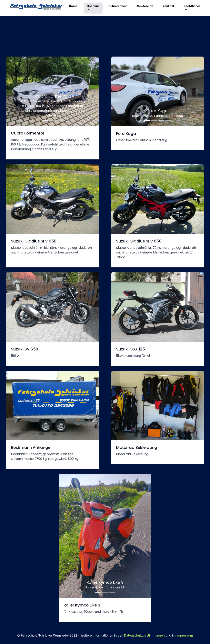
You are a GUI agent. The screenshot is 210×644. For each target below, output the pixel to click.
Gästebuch (145, 6)
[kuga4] (168, 121)
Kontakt (168, 6)
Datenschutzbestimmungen (144, 635)
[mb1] (45, 120)
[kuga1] (147, 121)
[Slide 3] (112, 592)
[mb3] (60, 120)
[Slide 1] (98, 592)
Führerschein (118, 6)
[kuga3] (161, 121)
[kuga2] (154, 121)
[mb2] (53, 120)
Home (73, 6)
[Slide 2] (105, 592)
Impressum (185, 635)
